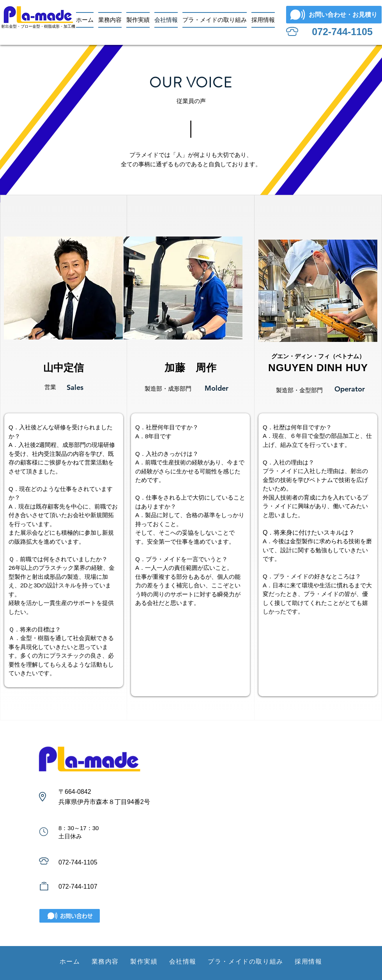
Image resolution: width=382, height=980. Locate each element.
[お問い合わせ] (70, 916)
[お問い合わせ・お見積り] (334, 15)
